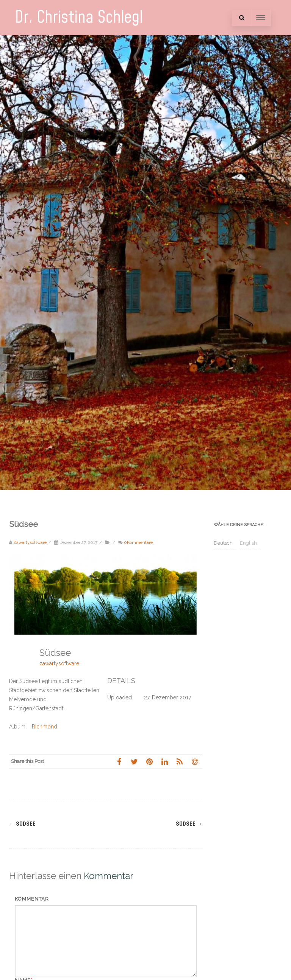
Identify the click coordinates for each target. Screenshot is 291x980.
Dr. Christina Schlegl (79, 18)
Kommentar (32, 899)
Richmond (45, 727)
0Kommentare (138, 542)
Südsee (22, 824)
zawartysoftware (59, 663)
